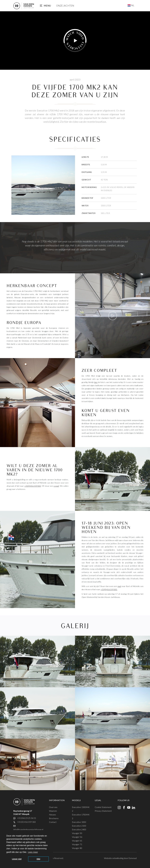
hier (96, 382)
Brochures (54, 818)
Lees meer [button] (33, 852)
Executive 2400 (79, 829)
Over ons (53, 807)
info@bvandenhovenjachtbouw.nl (28, 829)
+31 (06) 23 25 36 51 (27, 818)
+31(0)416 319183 (33, 486)
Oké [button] (38, 859)
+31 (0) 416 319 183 (26, 822)
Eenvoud (133, 858)
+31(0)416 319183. (109, 589)
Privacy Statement (103, 811)
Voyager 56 (77, 837)
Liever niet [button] (17, 859)
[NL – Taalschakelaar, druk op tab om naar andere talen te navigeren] (131, 5)
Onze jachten (65, 6)
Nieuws (52, 815)
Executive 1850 (79, 822)
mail (119, 586)
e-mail (56, 486)
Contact (53, 822)
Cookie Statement (103, 807)
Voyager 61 (77, 841)
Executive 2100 (79, 826)
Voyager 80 (77, 848)
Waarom (53, 811)
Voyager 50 (77, 833)
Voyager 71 (77, 844)
